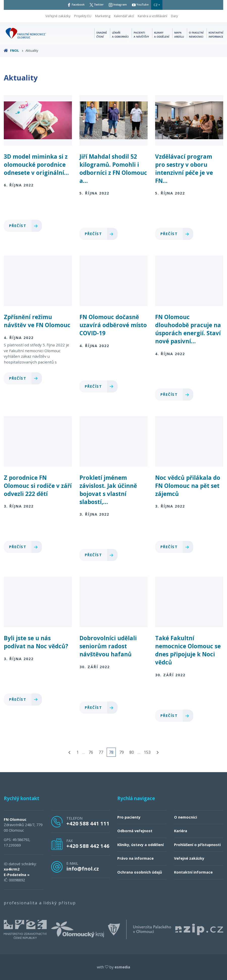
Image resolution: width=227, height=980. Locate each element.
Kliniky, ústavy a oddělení (140, 845)
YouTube (144, 5)
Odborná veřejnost (135, 831)
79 (122, 752)
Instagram (119, 5)
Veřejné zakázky (58, 16)
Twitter (96, 5)
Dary (174, 16)
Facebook (73, 5)
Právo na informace (135, 858)
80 (132, 752)
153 (147, 752)
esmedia (122, 967)
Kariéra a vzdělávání (152, 16)
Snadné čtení (102, 35)
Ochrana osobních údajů (140, 872)
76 (91, 752)
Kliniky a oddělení (162, 35)
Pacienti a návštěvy (141, 35)
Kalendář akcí (124, 16)
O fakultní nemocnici (196, 35)
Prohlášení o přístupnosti (197, 845)
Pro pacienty (129, 817)
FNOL (14, 50)
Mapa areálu (179, 35)
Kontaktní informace (216, 35)
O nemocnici (186, 817)
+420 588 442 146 (88, 846)
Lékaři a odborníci (120, 35)
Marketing (103, 16)
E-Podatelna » (17, 875)
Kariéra (181, 831)
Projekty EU (83, 16)
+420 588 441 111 (88, 823)
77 (101, 752)
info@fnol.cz (83, 869)
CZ (160, 5)
